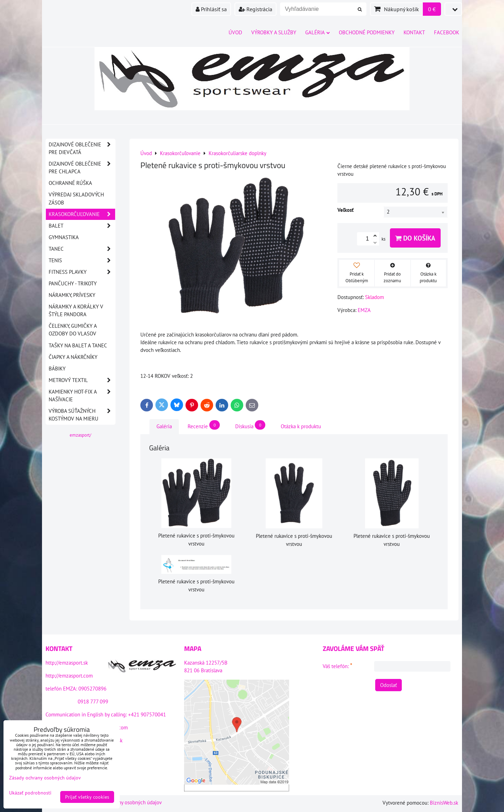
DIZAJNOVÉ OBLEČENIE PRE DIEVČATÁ (82, 148)
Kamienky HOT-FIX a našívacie (82, 396)
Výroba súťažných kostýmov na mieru (82, 415)
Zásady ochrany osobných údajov (126, 802)
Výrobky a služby (274, 32)
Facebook (447, 32)
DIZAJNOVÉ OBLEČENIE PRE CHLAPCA (82, 168)
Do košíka (415, 238)
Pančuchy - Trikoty (73, 283)
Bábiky (57, 369)
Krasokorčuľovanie (82, 214)
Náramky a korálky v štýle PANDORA (76, 310)
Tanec (82, 249)
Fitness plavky (82, 272)
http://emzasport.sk (67, 663)
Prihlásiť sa (211, 9)
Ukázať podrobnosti (30, 793)
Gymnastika (64, 237)
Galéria (317, 32)
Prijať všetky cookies (87, 797)
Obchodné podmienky (367, 32)
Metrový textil (82, 380)
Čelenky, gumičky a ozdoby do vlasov (73, 330)
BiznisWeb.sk (444, 803)
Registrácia (255, 9)
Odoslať (388, 685)
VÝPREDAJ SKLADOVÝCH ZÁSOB (76, 198)
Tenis (82, 261)
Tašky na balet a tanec (78, 345)
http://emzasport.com (69, 676)
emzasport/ (80, 435)
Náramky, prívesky (72, 295)
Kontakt (414, 32)
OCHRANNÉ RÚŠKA (70, 183)
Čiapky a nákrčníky (73, 357)
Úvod (235, 32)
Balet (82, 226)
